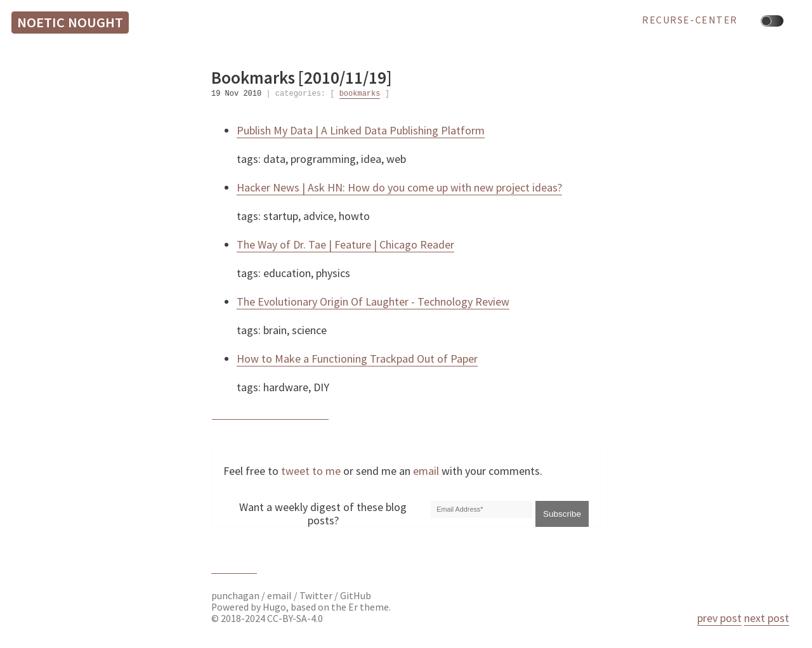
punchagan (236, 596)
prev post (719, 618)
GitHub (356, 596)
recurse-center (690, 20)
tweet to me (311, 471)
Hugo (274, 607)
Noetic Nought (70, 22)
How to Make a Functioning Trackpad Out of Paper (357, 359)
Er (353, 607)
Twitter (316, 596)
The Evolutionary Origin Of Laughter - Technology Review (373, 301)
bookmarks (360, 94)
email (426, 471)
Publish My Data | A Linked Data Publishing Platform (361, 130)
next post (767, 618)
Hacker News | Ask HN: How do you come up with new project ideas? (399, 187)
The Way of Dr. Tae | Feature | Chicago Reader (345, 244)
